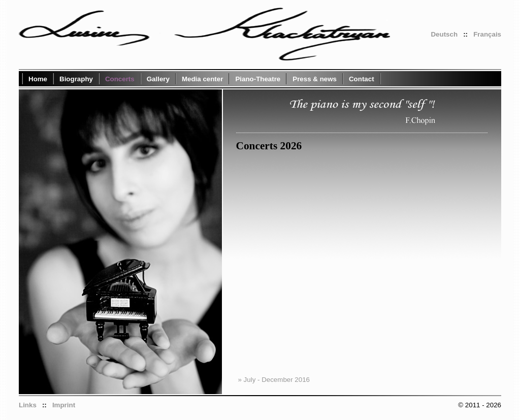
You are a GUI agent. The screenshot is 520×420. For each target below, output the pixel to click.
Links (28, 405)
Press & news (315, 79)
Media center (202, 79)
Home (38, 79)
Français (487, 34)
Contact (362, 79)
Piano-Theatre (258, 79)
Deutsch (444, 34)
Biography (76, 79)
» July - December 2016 (274, 380)
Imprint (64, 405)
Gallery (158, 79)
